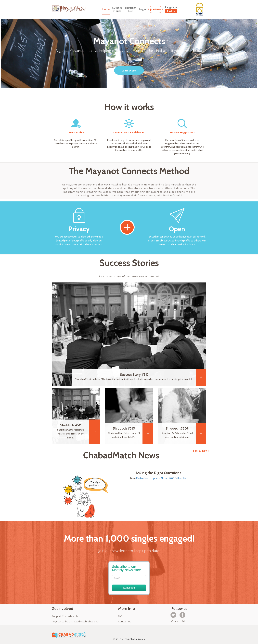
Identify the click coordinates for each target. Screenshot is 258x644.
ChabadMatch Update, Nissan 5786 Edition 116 (161, 478)
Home (106, 9)
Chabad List (178, 621)
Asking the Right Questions (158, 473)
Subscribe (129, 588)
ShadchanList (131, 9)
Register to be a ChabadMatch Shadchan (75, 622)
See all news (201, 451)
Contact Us (125, 622)
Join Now (155, 9)
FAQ (120, 616)
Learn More (129, 71)
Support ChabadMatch (65, 616)
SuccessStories (117, 9)
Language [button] (171, 9)
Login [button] (142, 9)
